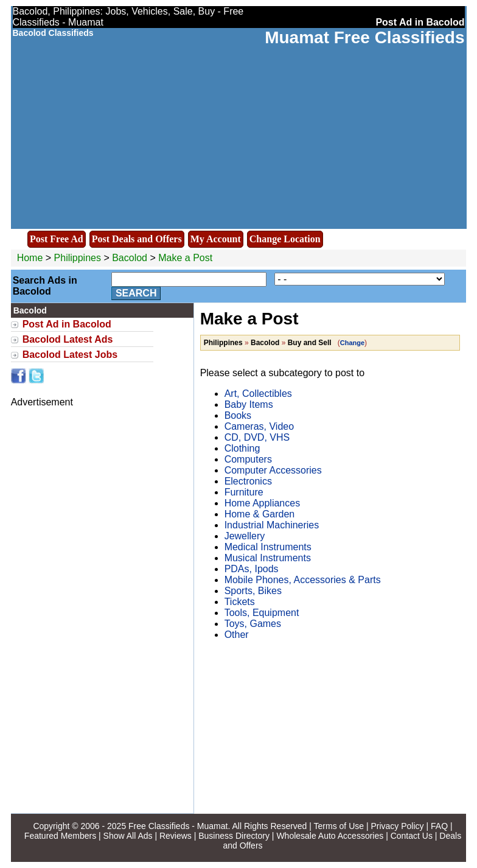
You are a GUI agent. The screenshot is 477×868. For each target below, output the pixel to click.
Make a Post (185, 258)
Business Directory (234, 836)
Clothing (242, 448)
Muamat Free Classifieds (364, 37)
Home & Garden (260, 514)
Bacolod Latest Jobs (70, 355)
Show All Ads (128, 836)
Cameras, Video (259, 426)
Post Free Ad (57, 239)
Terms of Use (339, 826)
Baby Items (249, 404)
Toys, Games (253, 624)
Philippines (78, 258)
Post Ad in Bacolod (67, 324)
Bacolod (131, 258)
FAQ (439, 826)
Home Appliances (263, 503)
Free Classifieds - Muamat (178, 826)
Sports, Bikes (253, 591)
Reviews (176, 836)
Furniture (244, 492)
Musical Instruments (268, 558)
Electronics (248, 481)
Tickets (240, 602)
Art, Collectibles (258, 394)
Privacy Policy (397, 826)
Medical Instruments (268, 547)
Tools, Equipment (262, 613)
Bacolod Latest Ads (68, 339)
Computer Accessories (273, 470)
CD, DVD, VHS (257, 437)
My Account (216, 239)
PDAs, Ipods (252, 569)
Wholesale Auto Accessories (330, 836)
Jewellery (245, 536)
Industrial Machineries (272, 525)
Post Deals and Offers (137, 239)
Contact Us (412, 836)
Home (30, 258)
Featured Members (60, 836)
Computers (248, 459)
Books (238, 415)
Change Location (285, 239)
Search (136, 293)
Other (237, 635)
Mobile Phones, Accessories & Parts (303, 580)
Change (352, 343)
